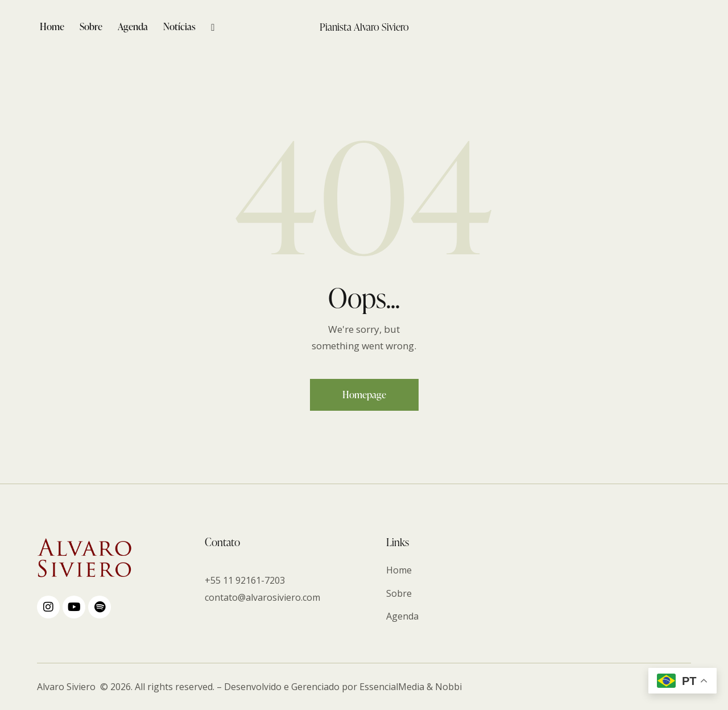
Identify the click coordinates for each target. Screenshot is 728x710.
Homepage (364, 395)
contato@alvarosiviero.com (262, 597)
